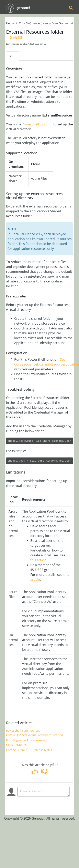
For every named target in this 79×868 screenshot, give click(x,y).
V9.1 (13, 56)
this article (38, 560)
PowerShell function (37, 124)
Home (10, 23)
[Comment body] (44, 792)
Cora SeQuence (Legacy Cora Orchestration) (49, 23)
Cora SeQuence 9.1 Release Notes (29, 750)
